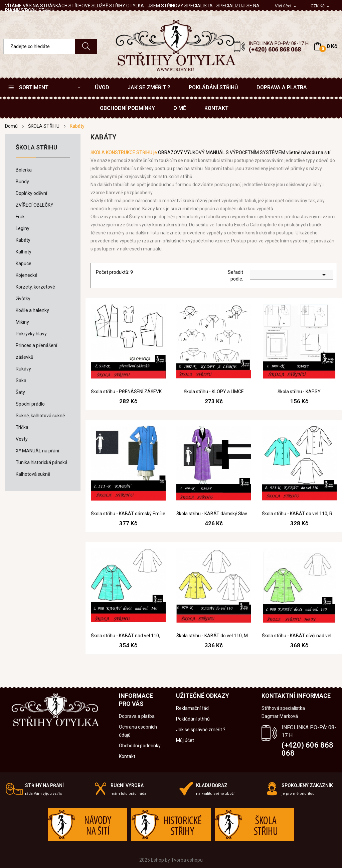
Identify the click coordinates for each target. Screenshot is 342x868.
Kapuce (24, 263)
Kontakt (127, 756)
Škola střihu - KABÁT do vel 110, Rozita (299, 514)
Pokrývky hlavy (31, 334)
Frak (20, 217)
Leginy (23, 228)
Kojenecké (27, 275)
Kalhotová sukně (33, 474)
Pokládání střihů (193, 719)
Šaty (20, 392)
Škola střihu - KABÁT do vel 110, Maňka (214, 636)
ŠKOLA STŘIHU (36, 148)
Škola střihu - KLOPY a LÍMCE (214, 392)
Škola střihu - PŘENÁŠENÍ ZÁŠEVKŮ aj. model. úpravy (128, 392)
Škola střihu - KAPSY (299, 392)
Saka (21, 381)
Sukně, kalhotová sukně (40, 416)
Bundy (22, 182)
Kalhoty (24, 252)
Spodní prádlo (30, 404)
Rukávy (23, 369)
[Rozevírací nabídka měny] (320, 6)
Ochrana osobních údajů (138, 731)
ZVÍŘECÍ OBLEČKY (35, 205)
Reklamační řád (192, 708)
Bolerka (24, 170)
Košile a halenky (32, 310)
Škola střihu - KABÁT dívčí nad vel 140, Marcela (299, 636)
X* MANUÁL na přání (37, 451)
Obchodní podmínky (140, 746)
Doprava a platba (137, 716)
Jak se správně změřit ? (201, 730)
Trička (22, 427)
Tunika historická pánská (42, 462)
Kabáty (23, 240)
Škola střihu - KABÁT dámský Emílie (128, 514)
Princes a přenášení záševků (36, 351)
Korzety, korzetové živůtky (35, 293)
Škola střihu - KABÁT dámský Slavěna (214, 514)
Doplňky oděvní (31, 193)
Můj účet (185, 740)
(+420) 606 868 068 (275, 49)
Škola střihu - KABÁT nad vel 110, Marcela (128, 636)
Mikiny (22, 322)
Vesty (22, 439)
